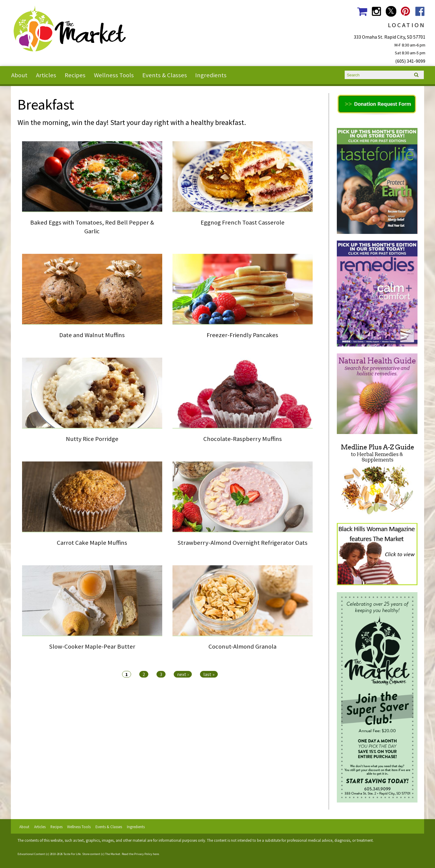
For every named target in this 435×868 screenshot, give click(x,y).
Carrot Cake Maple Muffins (92, 543)
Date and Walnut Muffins (92, 335)
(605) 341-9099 (410, 61)
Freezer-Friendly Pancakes (242, 335)
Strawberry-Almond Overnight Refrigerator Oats (242, 543)
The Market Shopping (362, 11)
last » (209, 674)
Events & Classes (165, 75)
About (19, 75)
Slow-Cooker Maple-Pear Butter (92, 646)
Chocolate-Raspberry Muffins (243, 439)
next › (183, 674)
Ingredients (211, 75)
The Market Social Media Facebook (420, 11)
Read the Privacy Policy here (140, 854)
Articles (46, 75)
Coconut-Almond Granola (242, 646)
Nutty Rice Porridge (92, 439)
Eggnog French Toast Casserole (243, 222)
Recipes (75, 75)
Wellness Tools (114, 75)
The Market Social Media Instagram (377, 11)
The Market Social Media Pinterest (406, 11)
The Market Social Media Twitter (391, 11)
